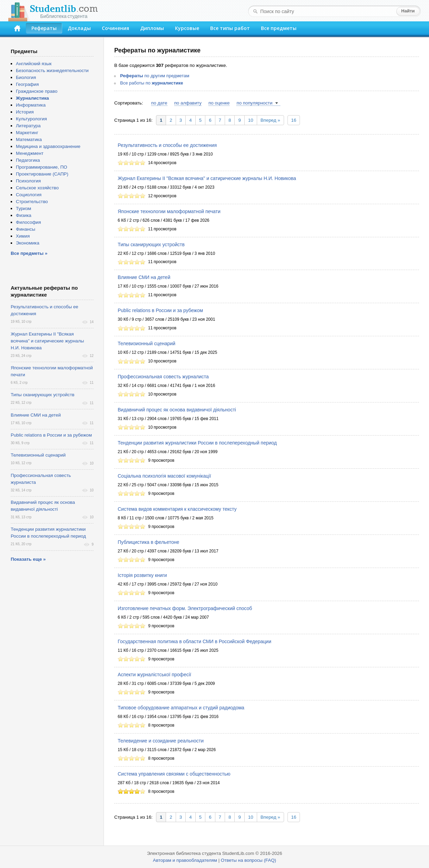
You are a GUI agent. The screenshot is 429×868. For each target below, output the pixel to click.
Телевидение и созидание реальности (161, 741)
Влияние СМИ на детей (144, 277)
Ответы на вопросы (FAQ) (248, 860)
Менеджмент (30, 153)
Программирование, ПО (42, 167)
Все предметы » (29, 253)
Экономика (28, 243)
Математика (29, 139)
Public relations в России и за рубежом (160, 310)
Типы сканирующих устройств (151, 245)
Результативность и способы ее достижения (167, 145)
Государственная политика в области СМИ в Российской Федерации (194, 641)
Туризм (23, 208)
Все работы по (152, 83)
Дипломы (152, 28)
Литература (28, 126)
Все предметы (279, 28)
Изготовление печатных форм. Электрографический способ (185, 608)
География (27, 84)
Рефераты (44, 28)
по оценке (219, 103)
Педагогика (28, 160)
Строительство (32, 202)
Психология (28, 181)
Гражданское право (37, 91)
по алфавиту (188, 103)
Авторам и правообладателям (185, 860)
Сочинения (115, 28)
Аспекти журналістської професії (154, 675)
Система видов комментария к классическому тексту (177, 509)
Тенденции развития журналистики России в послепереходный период (197, 443)
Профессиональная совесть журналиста (163, 377)
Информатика (31, 105)
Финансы (26, 229)
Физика (24, 215)
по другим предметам (155, 76)
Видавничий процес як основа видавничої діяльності (177, 410)
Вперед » (270, 120)
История (25, 112)
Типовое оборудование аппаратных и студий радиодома (181, 708)
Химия (23, 236)
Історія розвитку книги (142, 575)
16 (294, 120)
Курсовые (187, 28)
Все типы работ (230, 28)
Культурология (31, 119)
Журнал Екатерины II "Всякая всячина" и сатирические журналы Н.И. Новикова (207, 178)
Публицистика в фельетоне (148, 542)
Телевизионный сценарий (147, 343)
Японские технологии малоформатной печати (169, 211)
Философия (28, 222)
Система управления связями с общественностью (174, 774)
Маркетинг (27, 133)
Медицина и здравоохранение (48, 146)
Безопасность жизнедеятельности (52, 71)
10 (251, 120)
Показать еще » (28, 559)
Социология (29, 195)
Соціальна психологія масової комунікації (164, 476)
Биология (26, 77)
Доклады (79, 28)
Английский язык (34, 64)
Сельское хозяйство (37, 188)
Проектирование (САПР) (42, 174)
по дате (159, 103)
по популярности (254, 103)
